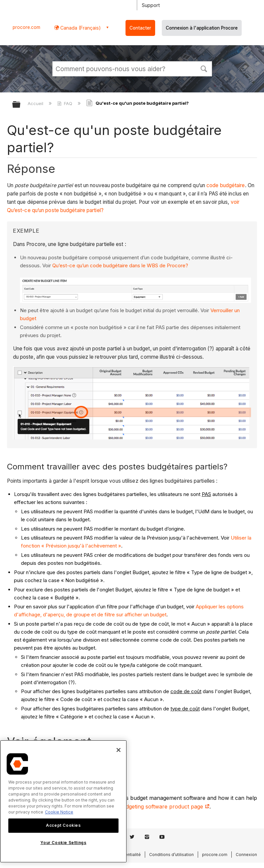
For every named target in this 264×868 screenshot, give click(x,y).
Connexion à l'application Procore (202, 28)
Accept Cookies (63, 825)
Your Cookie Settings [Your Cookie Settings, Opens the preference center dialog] (63, 843)
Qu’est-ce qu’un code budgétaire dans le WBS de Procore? (120, 265)
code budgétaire (226, 185)
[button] (204, 68)
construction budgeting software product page (147, 806)
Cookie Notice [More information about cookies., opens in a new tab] (59, 812)
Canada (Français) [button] (80, 28)
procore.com (26, 27)
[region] (63, 801)
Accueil (36, 103)
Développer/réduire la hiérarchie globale (21, 105)
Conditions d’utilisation (171, 855)
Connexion (246, 855)
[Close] (119, 750)
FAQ (65, 103)
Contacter (140, 28)
